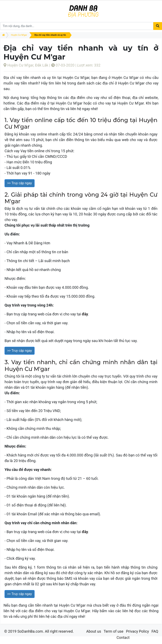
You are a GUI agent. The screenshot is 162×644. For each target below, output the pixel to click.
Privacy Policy (137, 631)
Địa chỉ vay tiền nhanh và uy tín (50, 35)
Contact (123, 637)
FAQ (155, 631)
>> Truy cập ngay (20, 183)
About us (94, 631)
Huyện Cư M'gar (19, 35)
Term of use (114, 631)
